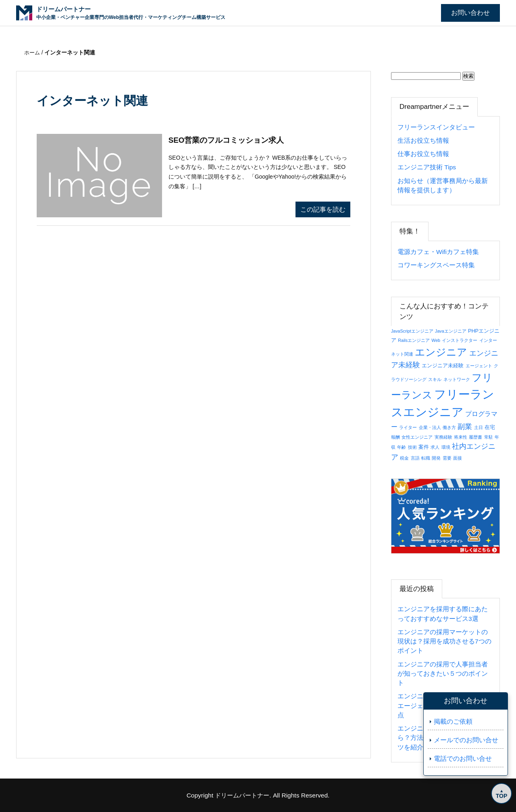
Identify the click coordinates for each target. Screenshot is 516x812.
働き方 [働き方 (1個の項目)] (449, 427)
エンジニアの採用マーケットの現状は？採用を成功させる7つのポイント (444, 641)
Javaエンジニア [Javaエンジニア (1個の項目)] (451, 331)
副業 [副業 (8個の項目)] (465, 426)
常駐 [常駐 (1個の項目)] (489, 437)
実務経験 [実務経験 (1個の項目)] (443, 437)
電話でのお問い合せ (463, 759)
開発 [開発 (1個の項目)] (436, 458)
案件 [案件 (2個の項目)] (424, 447)
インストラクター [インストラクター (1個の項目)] (460, 340)
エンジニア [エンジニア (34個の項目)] (441, 352)
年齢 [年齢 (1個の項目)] (402, 447)
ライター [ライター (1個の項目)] (408, 427)
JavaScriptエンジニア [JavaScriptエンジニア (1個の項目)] (412, 331)
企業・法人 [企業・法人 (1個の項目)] (430, 427)
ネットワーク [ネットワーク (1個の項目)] (457, 379)
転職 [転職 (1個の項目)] (426, 458)
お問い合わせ (470, 13)
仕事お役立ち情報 (423, 154)
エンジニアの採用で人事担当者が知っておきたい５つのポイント (443, 674)
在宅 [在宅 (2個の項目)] (490, 427)
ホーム (33, 52)
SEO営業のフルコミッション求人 (229, 141)
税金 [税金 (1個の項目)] (404, 458)
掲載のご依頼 (453, 721)
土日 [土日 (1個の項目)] (479, 427)
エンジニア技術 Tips (427, 167)
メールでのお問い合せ (466, 740)
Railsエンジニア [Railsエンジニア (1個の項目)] (414, 340)
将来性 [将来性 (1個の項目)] (461, 437)
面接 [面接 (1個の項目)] (458, 458)
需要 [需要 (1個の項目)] (447, 458)
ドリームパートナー (242, 795)
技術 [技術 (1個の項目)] (412, 447)
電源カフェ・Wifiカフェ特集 (438, 252)
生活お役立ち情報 (423, 141)
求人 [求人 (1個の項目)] (435, 447)
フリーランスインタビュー (436, 127)
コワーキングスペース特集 (436, 265)
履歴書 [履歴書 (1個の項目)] (475, 437)
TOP (500, 795)
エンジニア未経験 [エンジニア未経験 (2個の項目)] (443, 365)
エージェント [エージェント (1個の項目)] (479, 366)
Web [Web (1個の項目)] (436, 340)
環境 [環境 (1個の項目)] (446, 447)
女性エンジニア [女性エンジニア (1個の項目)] (417, 437)
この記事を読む (323, 209)
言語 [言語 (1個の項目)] (415, 458)
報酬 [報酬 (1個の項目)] (395, 437)
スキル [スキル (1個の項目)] (435, 379)
